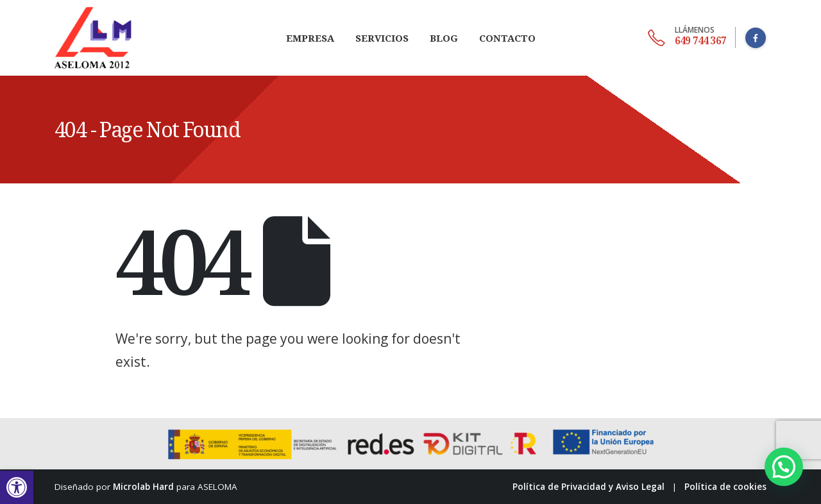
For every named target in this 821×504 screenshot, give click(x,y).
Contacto (507, 38)
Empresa (310, 38)
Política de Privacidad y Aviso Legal (588, 487)
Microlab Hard (143, 487)
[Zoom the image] (93, 8)
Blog (444, 38)
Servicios (382, 38)
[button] (17, 487)
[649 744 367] (687, 38)
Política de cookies (725, 487)
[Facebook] (756, 38)
